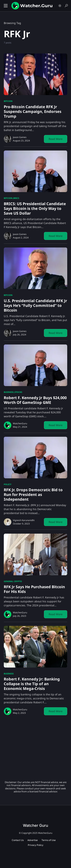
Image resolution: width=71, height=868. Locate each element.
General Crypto (13, 581)
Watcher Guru (35, 825)
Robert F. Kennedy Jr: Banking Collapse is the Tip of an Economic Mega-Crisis (32, 684)
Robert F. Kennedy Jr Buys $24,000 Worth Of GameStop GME (35, 400)
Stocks (18, 392)
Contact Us (18, 840)
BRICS (16, 198)
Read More (56, 139)
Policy (8, 484)
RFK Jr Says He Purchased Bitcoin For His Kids (34, 589)
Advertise (33, 840)
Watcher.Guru (20, 423)
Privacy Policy (36, 845)
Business (9, 392)
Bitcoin (8, 101)
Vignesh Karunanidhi (24, 520)
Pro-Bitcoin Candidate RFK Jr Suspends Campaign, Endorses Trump (33, 111)
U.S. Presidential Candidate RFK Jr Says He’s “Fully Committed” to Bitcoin (35, 305)
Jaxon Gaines (20, 137)
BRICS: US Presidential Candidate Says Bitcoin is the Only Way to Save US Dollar (35, 208)
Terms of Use (49, 840)
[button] (6, 6)
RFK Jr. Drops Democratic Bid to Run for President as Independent (33, 495)
